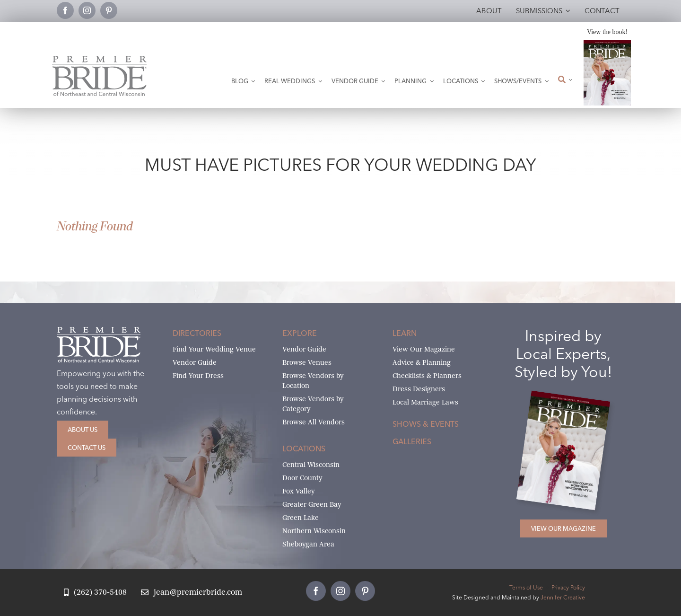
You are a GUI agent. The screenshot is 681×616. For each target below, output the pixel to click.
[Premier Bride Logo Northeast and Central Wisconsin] (99, 59)
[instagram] (87, 10)
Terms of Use (526, 587)
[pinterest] (109, 10)
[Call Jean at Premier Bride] (95, 593)
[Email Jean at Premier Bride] (192, 593)
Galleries (412, 441)
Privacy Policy (568, 587)
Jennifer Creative (563, 597)
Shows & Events (426, 424)
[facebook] (65, 10)
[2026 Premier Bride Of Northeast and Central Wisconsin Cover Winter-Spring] (607, 44)
